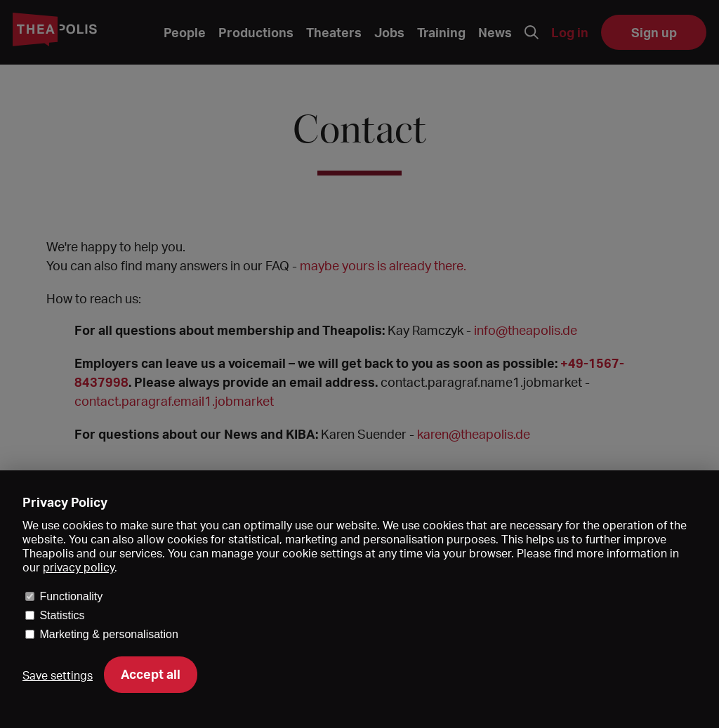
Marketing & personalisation (108, 634)
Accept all (151, 674)
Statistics (62, 615)
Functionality (71, 596)
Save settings (58, 675)
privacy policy (79, 567)
